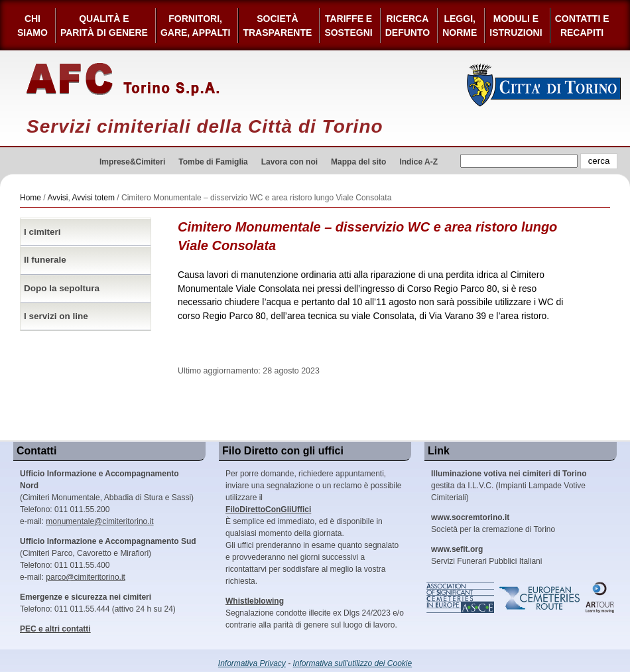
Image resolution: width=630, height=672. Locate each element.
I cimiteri (42, 232)
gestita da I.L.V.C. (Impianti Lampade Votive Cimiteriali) (509, 486)
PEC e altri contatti (55, 629)
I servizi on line (56, 316)
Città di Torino (544, 85)
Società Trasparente (277, 26)
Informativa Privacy (252, 663)
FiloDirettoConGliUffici (268, 509)
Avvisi (57, 198)
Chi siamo (32, 26)
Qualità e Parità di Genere (104, 26)
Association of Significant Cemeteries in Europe (461, 598)
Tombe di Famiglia (213, 162)
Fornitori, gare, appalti (196, 26)
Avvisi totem (94, 198)
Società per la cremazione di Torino (493, 523)
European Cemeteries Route (540, 598)
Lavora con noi (289, 162)
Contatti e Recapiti (582, 26)
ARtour (600, 598)
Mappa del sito (358, 162)
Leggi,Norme (460, 26)
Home (31, 198)
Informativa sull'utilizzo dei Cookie (353, 663)
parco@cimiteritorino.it (86, 577)
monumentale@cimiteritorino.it (99, 521)
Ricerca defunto (408, 26)
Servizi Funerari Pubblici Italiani (486, 555)
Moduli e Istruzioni (516, 26)
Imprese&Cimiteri (132, 162)
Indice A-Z (418, 162)
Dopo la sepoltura (62, 288)
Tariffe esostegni (348, 26)
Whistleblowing (255, 601)
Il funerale (45, 260)
